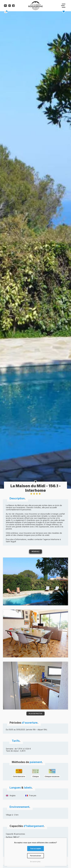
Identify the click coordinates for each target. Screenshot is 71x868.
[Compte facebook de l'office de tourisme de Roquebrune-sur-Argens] (13, 6)
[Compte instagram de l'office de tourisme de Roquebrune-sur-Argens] (10, 6)
